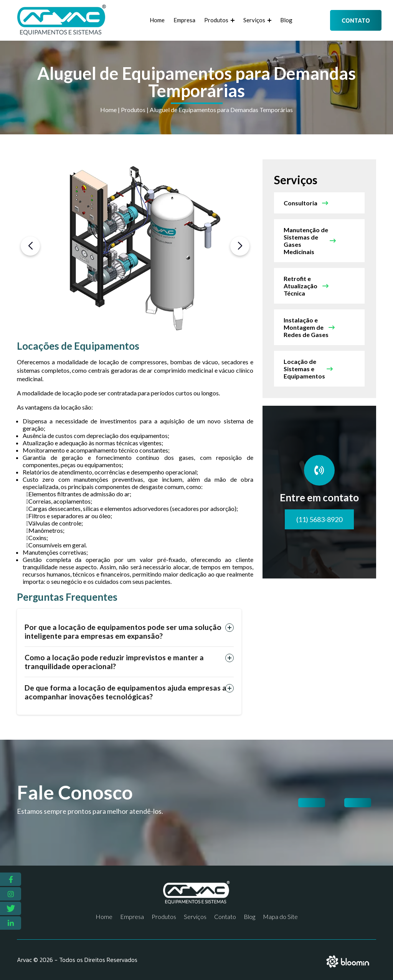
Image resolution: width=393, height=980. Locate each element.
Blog (286, 20)
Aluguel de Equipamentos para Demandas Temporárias (221, 110)
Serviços (257, 20)
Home (157, 20)
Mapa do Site (280, 916)
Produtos (219, 20)
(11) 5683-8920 (319, 519)
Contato (356, 20)
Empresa (184, 20)
